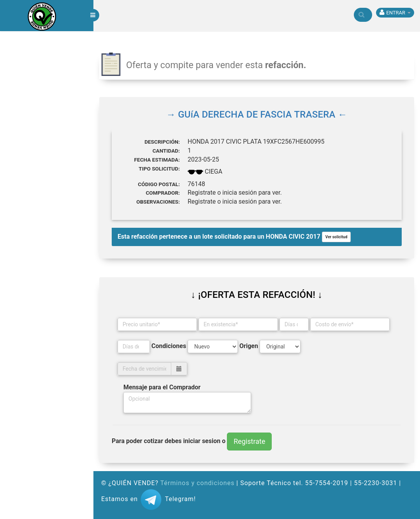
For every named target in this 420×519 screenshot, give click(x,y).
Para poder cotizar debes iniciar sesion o (169, 441)
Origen (249, 346)
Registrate (249, 441)
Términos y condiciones (198, 483)
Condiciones (169, 346)
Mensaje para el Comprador (162, 387)
